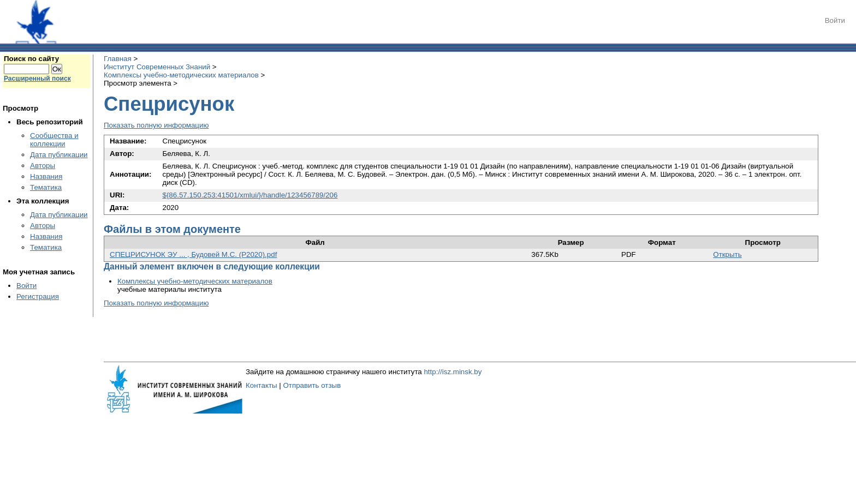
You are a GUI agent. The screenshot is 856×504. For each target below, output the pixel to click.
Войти (835, 20)
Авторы (43, 166)
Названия (46, 176)
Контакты (261, 385)
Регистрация (38, 296)
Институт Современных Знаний (157, 67)
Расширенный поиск (37, 79)
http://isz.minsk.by (453, 372)
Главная (118, 59)
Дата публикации (59, 155)
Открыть (727, 254)
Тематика (46, 187)
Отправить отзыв (312, 385)
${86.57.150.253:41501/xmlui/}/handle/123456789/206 (250, 195)
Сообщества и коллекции (54, 140)
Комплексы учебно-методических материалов (181, 75)
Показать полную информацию (156, 125)
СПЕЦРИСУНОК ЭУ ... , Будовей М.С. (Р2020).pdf (193, 254)
